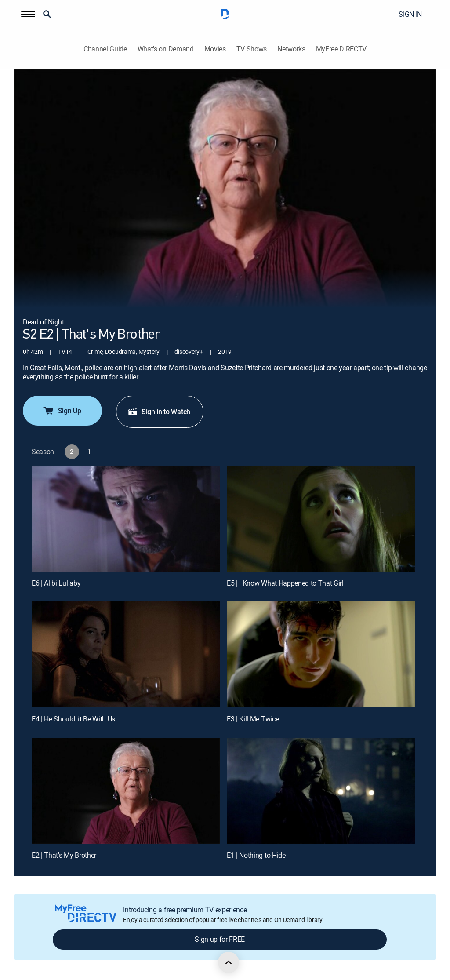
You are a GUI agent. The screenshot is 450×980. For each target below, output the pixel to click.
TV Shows (252, 49)
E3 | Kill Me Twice (253, 719)
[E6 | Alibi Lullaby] (126, 519)
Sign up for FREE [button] (220, 939)
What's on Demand (166, 49)
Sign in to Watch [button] (159, 412)
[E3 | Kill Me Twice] (321, 654)
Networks (291, 49)
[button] (28, 14)
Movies (215, 49)
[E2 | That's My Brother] (126, 791)
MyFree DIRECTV (341, 49)
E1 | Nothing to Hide (256, 855)
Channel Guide (105, 49)
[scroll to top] (229, 962)
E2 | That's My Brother (64, 855)
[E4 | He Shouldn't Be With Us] (126, 654)
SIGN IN (410, 14)
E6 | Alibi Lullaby (56, 583)
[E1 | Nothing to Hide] (321, 791)
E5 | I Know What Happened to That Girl (285, 583)
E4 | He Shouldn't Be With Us (73, 719)
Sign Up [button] (62, 411)
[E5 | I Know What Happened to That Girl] (321, 519)
